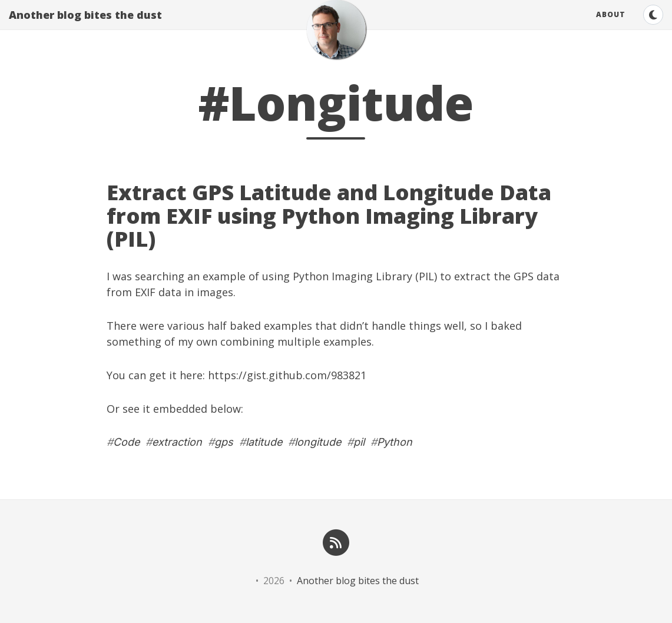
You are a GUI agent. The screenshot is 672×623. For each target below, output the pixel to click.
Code (126, 442)
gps (224, 442)
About (611, 26)
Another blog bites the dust (85, 26)
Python (395, 442)
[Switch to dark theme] (653, 26)
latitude (264, 442)
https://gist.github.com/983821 (287, 375)
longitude (318, 442)
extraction (177, 442)
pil (359, 442)
